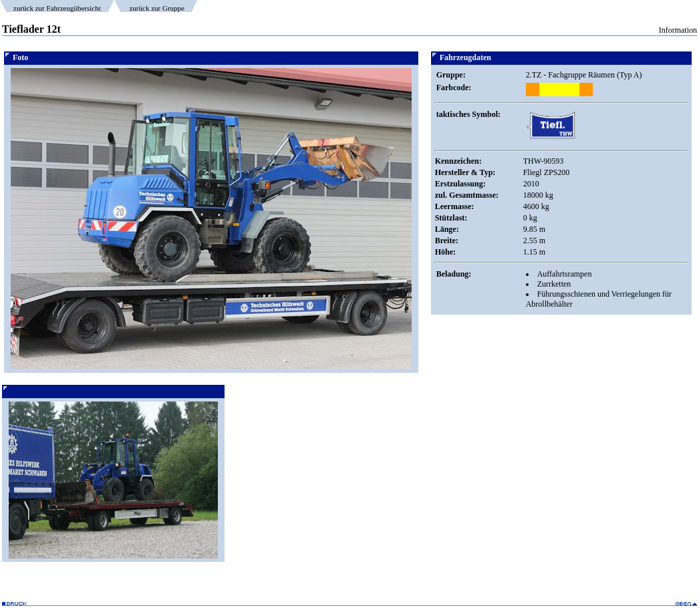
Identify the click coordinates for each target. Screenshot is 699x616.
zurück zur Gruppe (156, 8)
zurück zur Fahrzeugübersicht (57, 8)
